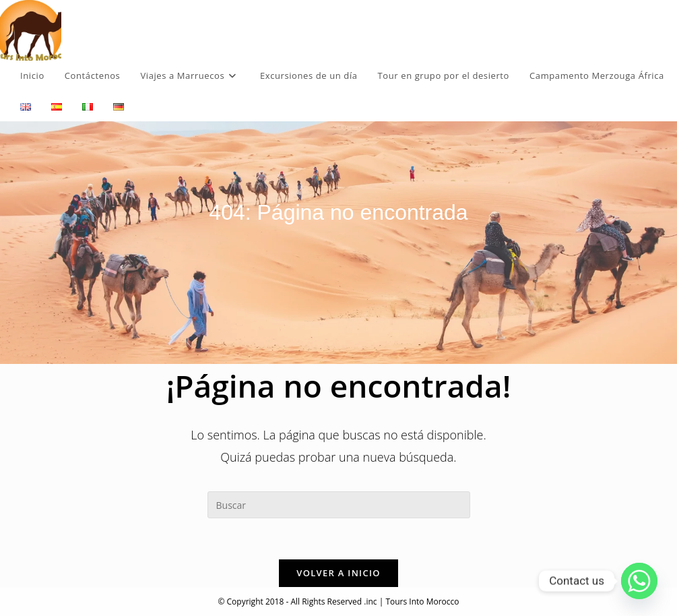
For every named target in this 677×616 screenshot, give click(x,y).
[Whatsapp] (639, 581)
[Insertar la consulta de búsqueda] (339, 505)
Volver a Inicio (338, 573)
